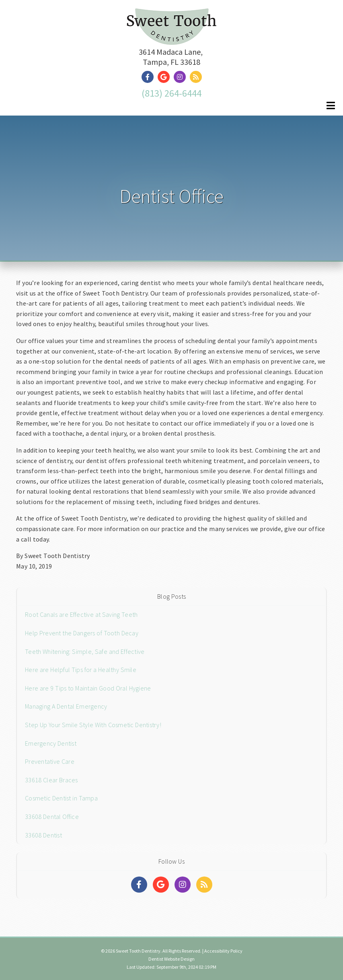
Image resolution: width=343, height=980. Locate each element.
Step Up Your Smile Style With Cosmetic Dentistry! (93, 725)
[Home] (171, 35)
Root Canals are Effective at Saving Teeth (81, 614)
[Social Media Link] (150, 77)
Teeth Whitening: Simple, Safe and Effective (85, 651)
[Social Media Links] (139, 885)
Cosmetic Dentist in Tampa (61, 798)
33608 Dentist (43, 835)
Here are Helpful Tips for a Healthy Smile (81, 670)
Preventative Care (50, 761)
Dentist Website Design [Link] (171, 959)
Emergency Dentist (51, 743)
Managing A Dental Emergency (66, 706)
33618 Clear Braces (51, 780)
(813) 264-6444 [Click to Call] (171, 93)
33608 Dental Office (52, 817)
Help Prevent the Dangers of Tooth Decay (82, 633)
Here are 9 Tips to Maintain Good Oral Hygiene (88, 688)
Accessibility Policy (223, 951)
